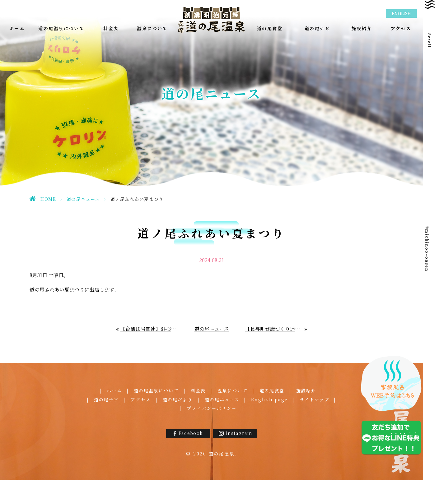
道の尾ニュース (83, 199)
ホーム (114, 390)
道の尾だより (178, 399)
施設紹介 (306, 390)
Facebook (191, 433)
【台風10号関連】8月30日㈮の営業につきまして (149, 329)
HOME (48, 199)
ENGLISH (401, 13)
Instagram (239, 433)
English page (269, 399)
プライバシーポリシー (212, 408)
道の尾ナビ (107, 399)
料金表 (198, 390)
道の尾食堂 (272, 390)
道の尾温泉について (156, 390)
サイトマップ (314, 399)
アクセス (141, 399)
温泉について (233, 390)
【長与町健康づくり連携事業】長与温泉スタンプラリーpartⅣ (275, 329)
